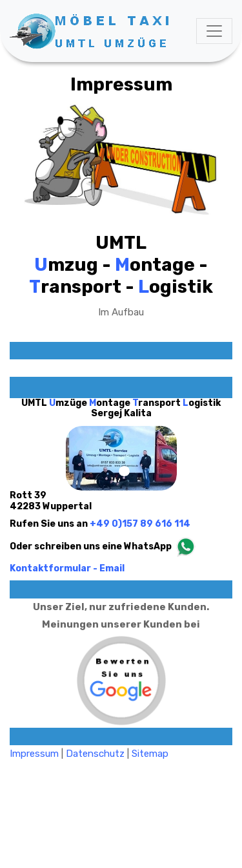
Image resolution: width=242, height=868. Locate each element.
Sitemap (150, 754)
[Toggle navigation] (214, 31)
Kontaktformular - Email (67, 568)
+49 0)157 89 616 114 (140, 524)
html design (210, 805)
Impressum (34, 754)
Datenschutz (95, 754)
